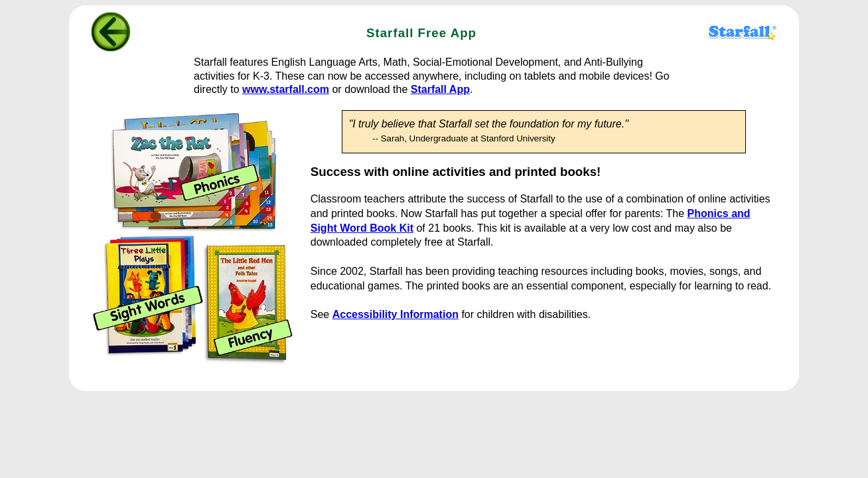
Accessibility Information (396, 314)
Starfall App (440, 89)
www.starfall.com (286, 89)
